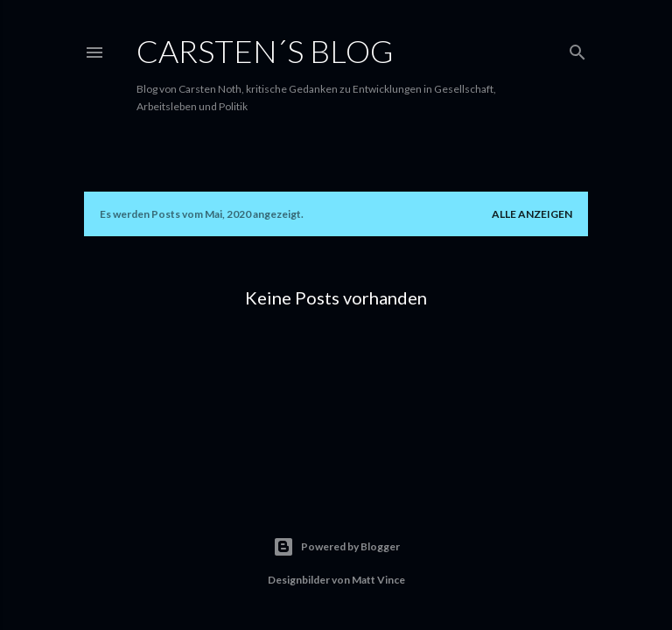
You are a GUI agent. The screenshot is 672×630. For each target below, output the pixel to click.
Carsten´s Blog (265, 51)
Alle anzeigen (532, 214)
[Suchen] (577, 49)
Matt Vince (378, 580)
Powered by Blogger (336, 547)
